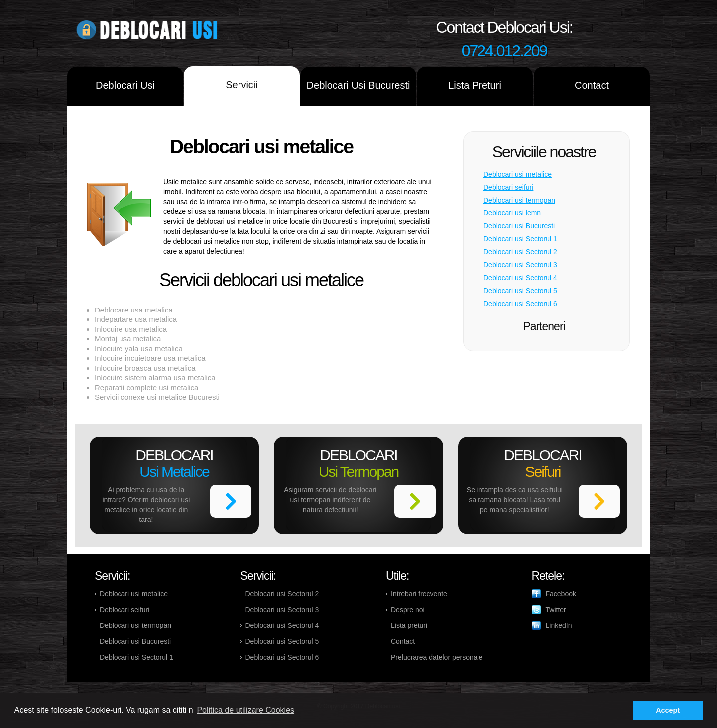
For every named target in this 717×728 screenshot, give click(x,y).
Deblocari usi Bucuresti (519, 226)
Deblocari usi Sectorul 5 (520, 291)
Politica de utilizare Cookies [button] (245, 710)
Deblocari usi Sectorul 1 (520, 239)
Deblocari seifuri (508, 187)
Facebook (561, 594)
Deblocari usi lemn (512, 213)
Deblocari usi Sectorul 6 (520, 304)
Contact (592, 85)
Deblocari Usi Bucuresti (358, 85)
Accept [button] (668, 710)
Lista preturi (409, 625)
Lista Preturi (475, 85)
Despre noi (408, 610)
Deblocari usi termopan (519, 200)
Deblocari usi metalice (518, 174)
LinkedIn (559, 625)
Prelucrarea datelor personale (437, 657)
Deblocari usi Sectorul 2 (520, 252)
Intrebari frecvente (419, 594)
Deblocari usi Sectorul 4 (520, 278)
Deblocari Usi (125, 85)
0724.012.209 (504, 51)
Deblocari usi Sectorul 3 (520, 265)
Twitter (556, 610)
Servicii (241, 85)
